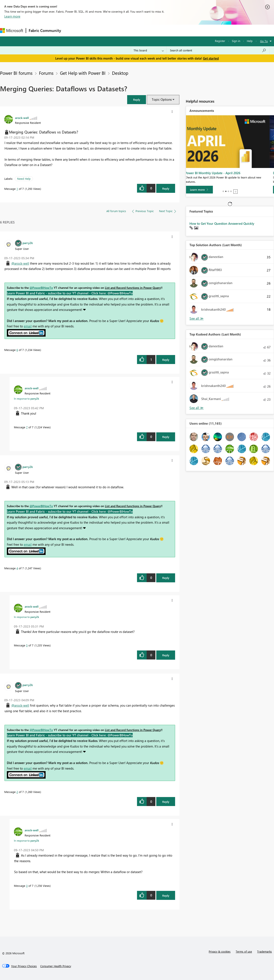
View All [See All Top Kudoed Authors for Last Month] (197, 408)
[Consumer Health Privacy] (56, 966)
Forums (71, 30)
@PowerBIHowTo (41, 288)
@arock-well (20, 263)
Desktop (120, 73)
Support (180, 30)
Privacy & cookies (220, 951)
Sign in (236, 41)
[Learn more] (203, 190)
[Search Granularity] (149, 50)
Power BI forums (16, 73)
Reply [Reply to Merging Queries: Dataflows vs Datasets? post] (166, 188)
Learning (162, 30)
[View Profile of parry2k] (28, 243)
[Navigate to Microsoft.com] (12, 31)
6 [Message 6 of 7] (17, 350)
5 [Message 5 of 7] (27, 645)
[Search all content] (218, 50)
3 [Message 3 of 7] (27, 886)
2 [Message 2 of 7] (17, 792)
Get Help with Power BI (83, 73)
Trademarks (264, 951)
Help (250, 41)
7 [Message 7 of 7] (27, 427)
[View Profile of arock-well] (22, 118)
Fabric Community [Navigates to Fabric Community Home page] (45, 30)
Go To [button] (264, 41)
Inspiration (90, 30)
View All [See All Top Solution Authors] (197, 318)
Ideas (107, 30)
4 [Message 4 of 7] (17, 568)
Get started (211, 58)
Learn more (12, 16)
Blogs (145, 30)
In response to (26, 399)
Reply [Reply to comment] (166, 360)
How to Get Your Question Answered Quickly (222, 223)
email (28, 326)
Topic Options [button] (162, 99)
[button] (137, 100)
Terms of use (244, 951)
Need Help (24, 179)
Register (220, 41)
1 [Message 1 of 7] (17, 189)
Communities (126, 30)
